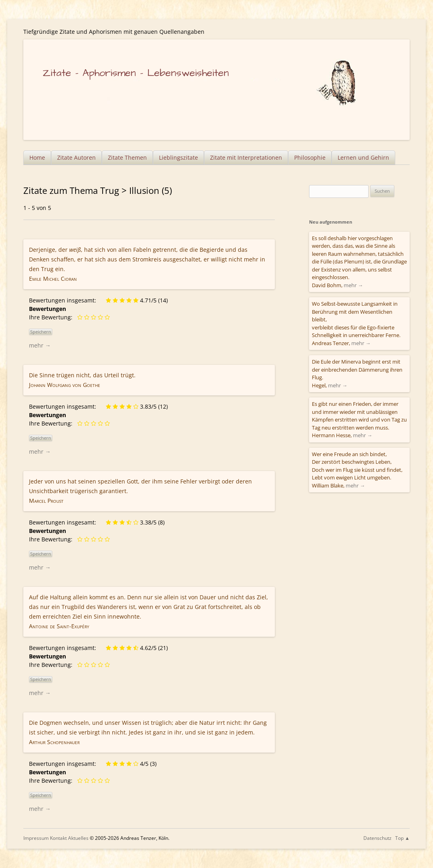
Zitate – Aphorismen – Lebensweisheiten (136, 73)
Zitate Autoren (76, 157)
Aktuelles (78, 838)
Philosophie (310, 157)
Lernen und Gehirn (363, 157)
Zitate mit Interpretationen (246, 157)
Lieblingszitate (178, 157)
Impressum (36, 838)
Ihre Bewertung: (52, 317)
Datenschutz (377, 838)
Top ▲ (402, 838)
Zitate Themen (127, 157)
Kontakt (58, 838)
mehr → (40, 345)
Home (37, 157)
